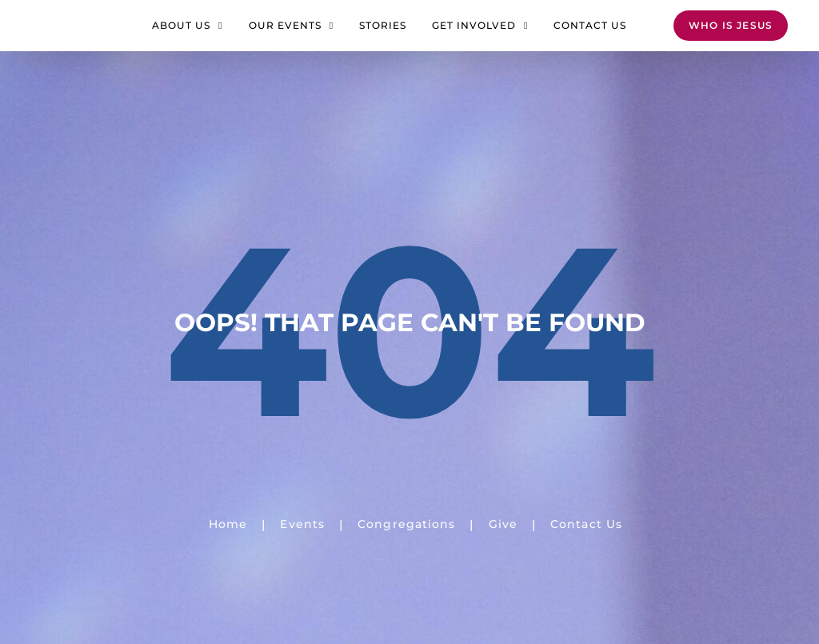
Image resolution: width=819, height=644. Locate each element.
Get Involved (480, 34)
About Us (187, 34)
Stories (383, 33)
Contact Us (590, 33)
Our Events (291, 34)
